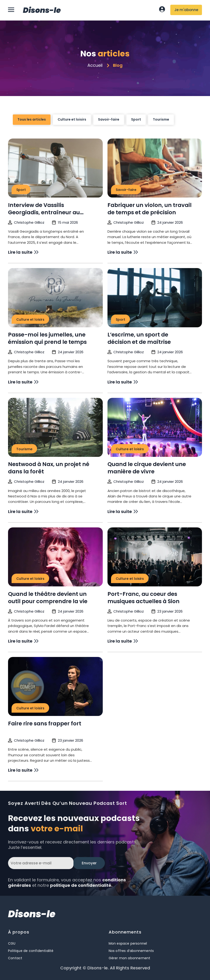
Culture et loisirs (72, 125)
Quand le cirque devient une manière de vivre (147, 591)
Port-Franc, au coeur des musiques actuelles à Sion (144, 720)
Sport (136, 125)
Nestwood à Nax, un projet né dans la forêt (49, 591)
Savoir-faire (109, 125)
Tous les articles (32, 125)
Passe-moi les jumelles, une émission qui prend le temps (47, 461)
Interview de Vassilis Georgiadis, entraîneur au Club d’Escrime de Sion (44, 335)
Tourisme (161, 125)
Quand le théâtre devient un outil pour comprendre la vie (48, 720)
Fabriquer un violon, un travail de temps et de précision (150, 331)
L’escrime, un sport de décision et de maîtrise (139, 461)
